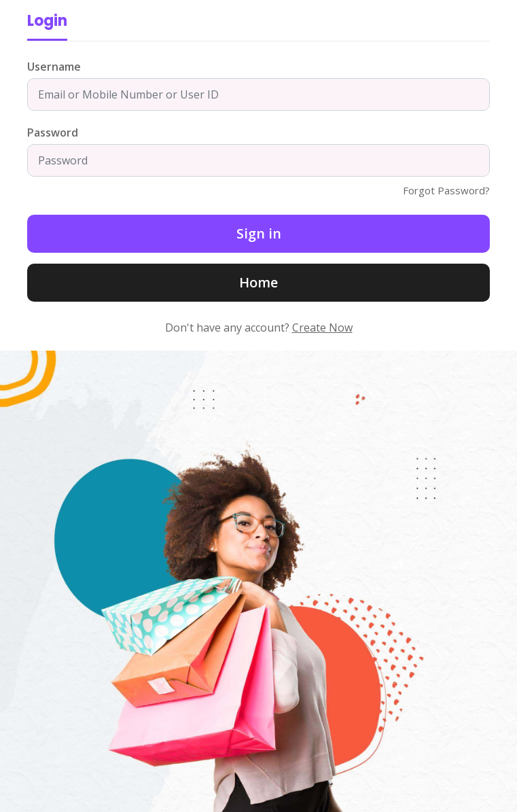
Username (54, 67)
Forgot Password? (446, 190)
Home (258, 282)
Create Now (322, 328)
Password (53, 133)
